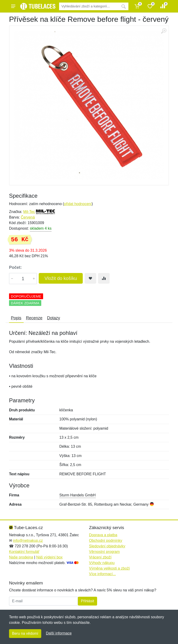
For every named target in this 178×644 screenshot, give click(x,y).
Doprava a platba (103, 535)
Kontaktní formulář (24, 552)
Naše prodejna (21, 557)
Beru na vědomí (25, 633)
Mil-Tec (29, 212)
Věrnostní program (104, 552)
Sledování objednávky (107, 546)
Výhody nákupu (102, 563)
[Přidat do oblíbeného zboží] (90, 278)
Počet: (15, 267)
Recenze (34, 318)
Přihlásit (87, 601)
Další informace (59, 633)
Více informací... (102, 574)
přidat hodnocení (78, 204)
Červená (28, 217)
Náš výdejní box (49, 557)
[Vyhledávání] (89, 6)
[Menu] (13, 6)
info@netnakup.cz (28, 541)
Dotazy (54, 318)
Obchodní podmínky (106, 541)
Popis (16, 318)
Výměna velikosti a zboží (109, 568)
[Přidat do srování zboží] (104, 278)
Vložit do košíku (61, 278)
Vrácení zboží (100, 557)
